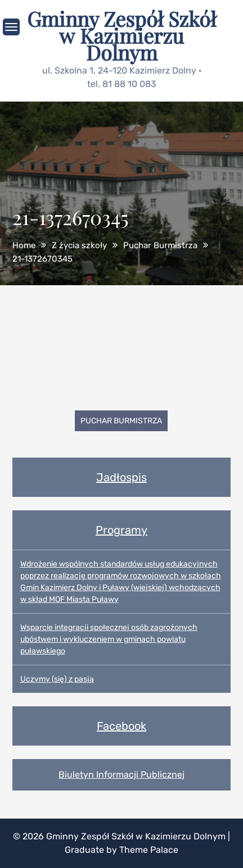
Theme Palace (149, 850)
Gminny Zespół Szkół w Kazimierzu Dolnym (121, 35)
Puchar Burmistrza (121, 421)
